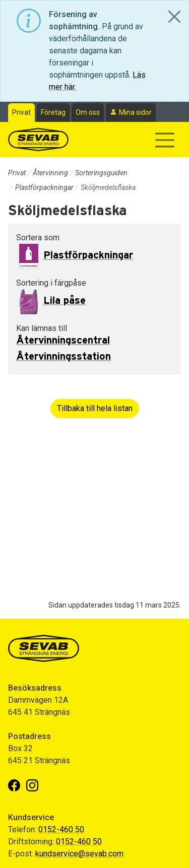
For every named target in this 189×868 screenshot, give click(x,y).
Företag (53, 112)
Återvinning (50, 173)
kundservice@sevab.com (79, 854)
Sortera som (38, 238)
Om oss (88, 112)
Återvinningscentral (63, 341)
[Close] (174, 17)
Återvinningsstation (64, 357)
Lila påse (65, 301)
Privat (21, 112)
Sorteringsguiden (101, 173)
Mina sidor (135, 112)
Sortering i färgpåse (51, 283)
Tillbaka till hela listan (95, 408)
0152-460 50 (61, 829)
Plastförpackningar (44, 187)
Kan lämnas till (42, 328)
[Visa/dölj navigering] (165, 140)
